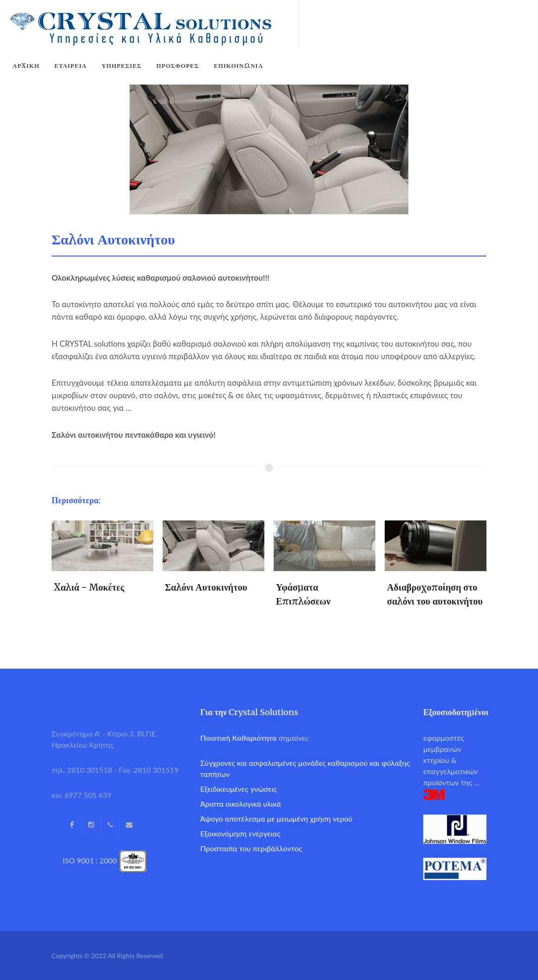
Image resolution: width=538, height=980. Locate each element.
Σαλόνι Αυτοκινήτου (206, 587)
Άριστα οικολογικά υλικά (241, 804)
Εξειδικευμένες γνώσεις (239, 789)
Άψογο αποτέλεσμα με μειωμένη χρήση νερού (276, 819)
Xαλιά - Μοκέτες (89, 587)
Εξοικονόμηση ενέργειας (240, 833)
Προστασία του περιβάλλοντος (251, 848)
